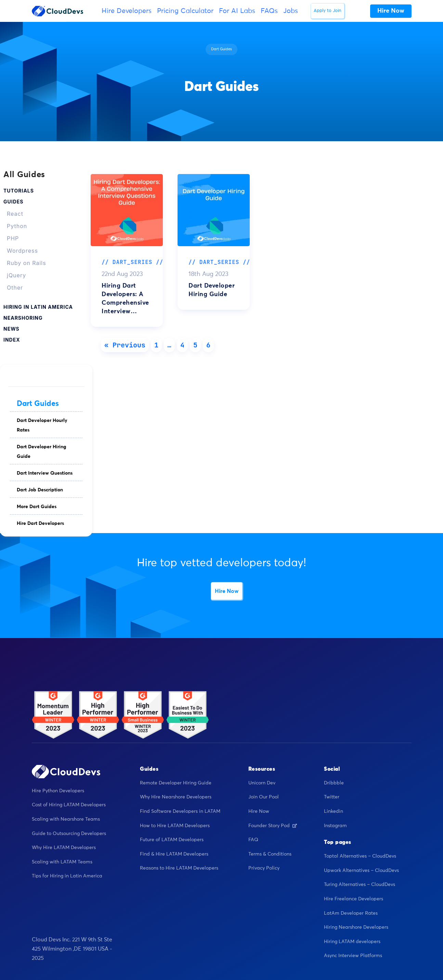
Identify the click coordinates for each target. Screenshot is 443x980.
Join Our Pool (264, 797)
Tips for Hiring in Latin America (67, 876)
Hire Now (227, 591)
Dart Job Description (40, 490)
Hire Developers (127, 11)
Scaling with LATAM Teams (62, 862)
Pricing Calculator (185, 11)
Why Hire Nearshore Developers (176, 797)
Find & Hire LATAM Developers (174, 854)
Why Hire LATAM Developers (64, 848)
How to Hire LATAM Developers (175, 826)
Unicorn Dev (262, 783)
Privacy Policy (264, 868)
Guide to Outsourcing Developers (69, 834)
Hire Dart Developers (40, 524)
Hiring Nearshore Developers (356, 927)
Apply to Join (328, 11)
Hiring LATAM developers (352, 942)
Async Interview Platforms (353, 956)
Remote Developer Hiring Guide (176, 783)
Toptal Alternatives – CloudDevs (360, 856)
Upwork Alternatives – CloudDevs (361, 871)
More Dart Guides (37, 507)
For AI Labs (237, 11)
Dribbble (334, 783)
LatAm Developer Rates (351, 913)
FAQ (253, 840)
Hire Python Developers (58, 791)
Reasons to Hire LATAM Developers (179, 868)
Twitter (332, 797)
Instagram (335, 826)
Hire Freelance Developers (354, 899)
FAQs (269, 11)
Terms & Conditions (270, 854)
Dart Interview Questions (45, 473)
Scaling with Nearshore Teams (66, 819)
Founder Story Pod (273, 826)
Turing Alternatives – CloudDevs (360, 885)
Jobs (291, 11)
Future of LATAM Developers (172, 840)
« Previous (125, 345)
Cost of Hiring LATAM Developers (69, 805)
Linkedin (334, 811)
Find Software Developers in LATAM (180, 811)
